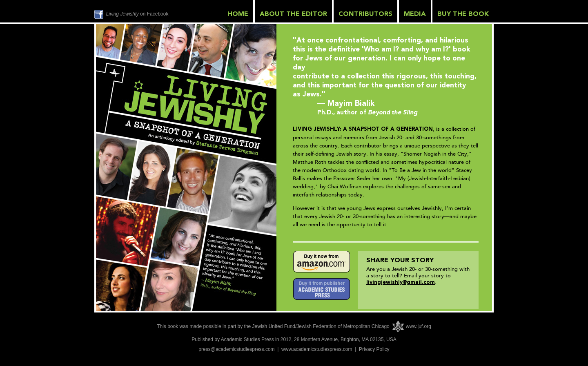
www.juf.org (419, 326)
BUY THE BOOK (463, 14)
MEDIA (415, 14)
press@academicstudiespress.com (236, 349)
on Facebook (137, 14)
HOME (238, 14)
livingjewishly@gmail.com (401, 282)
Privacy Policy (374, 349)
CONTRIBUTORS (365, 14)
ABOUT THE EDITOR (293, 14)
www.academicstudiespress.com (317, 349)
